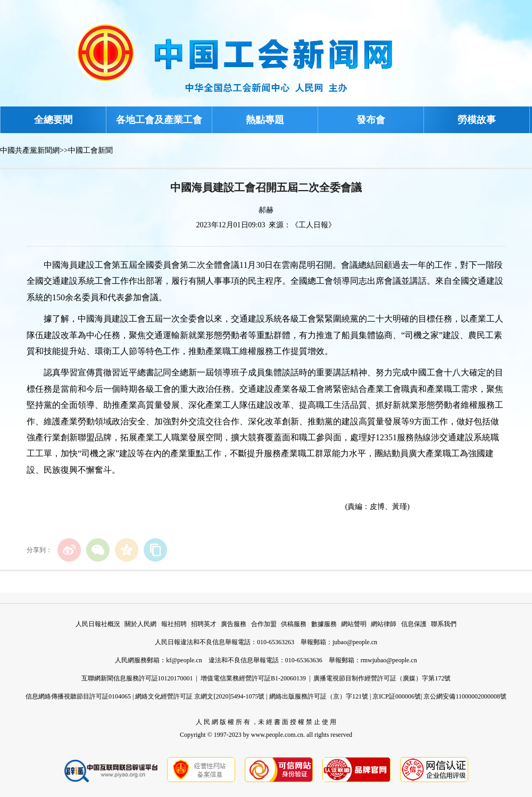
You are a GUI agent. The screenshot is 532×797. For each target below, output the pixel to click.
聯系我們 (444, 624)
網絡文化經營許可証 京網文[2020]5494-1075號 (200, 696)
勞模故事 (477, 120)
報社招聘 (174, 624)
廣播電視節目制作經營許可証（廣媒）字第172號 (382, 678)
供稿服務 (294, 624)
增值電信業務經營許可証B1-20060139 (253, 678)
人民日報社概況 (98, 624)
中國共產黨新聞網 (30, 150)
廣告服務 (234, 624)
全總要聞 (53, 120)
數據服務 (324, 624)
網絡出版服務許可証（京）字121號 (319, 696)
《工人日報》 (313, 225)
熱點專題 (265, 120)
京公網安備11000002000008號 (465, 696)
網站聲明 (354, 624)
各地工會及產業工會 (159, 120)
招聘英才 (204, 624)
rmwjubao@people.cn (389, 660)
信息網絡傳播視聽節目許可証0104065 (78, 696)
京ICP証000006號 (397, 696)
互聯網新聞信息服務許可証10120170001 (137, 678)
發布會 (371, 120)
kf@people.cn (184, 660)
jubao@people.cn (355, 642)
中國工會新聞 (90, 150)
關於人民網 (140, 624)
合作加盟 (264, 624)
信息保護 (414, 624)
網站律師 (384, 624)
